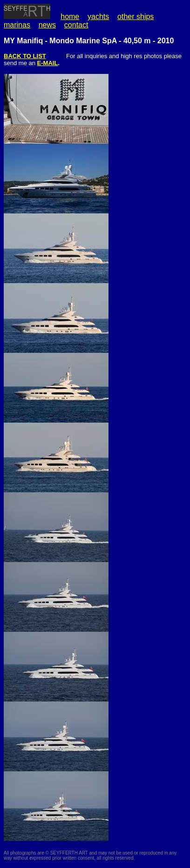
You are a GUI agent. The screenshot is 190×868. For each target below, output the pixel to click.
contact (76, 25)
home (70, 17)
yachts (98, 17)
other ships (136, 17)
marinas (17, 25)
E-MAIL (48, 63)
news (47, 25)
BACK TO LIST (25, 56)
